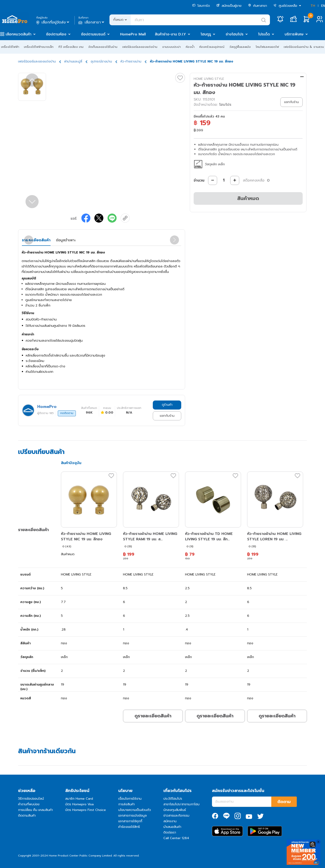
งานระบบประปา (171, 47)
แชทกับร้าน (167, 416)
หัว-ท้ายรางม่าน (131, 61)
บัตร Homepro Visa (79, 804)
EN (323, 6)
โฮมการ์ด (201, 6)
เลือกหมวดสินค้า (19, 34)
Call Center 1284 (176, 838)
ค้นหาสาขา (258, 6)
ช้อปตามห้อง (56, 34)
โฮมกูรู (206, 34)
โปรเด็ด (264, 34)
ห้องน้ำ (190, 47)
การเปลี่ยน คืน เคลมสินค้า (35, 810)
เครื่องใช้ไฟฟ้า (10, 47)
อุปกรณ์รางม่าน (101, 61)
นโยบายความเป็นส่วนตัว (135, 810)
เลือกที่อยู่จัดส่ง (53, 22)
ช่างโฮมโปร (235, 34)
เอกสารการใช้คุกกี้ (130, 821)
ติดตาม (284, 802)
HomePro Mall (133, 34)
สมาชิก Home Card (79, 799)
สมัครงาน (170, 821)
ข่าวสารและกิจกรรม (176, 816)
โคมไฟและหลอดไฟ (267, 47)
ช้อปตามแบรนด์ (93, 34)
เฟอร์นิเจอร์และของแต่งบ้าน (140, 47)
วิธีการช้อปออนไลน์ (31, 799)
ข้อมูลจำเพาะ (66, 240)
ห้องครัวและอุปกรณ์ (212, 47)
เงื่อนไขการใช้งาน (130, 799)
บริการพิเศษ (294, 34)
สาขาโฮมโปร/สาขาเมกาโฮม (181, 804)
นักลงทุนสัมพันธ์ (175, 810)
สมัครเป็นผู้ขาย (229, 6)
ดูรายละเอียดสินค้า (153, 716)
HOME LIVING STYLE (209, 79)
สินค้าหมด (248, 198)
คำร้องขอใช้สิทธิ (129, 827)
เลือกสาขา (92, 22)
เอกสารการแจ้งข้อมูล (132, 816)
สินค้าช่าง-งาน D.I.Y (170, 34)
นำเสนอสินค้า (172, 827)
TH (313, 6)
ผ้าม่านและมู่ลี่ (73, 61)
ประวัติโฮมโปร (173, 799)
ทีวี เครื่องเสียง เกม (71, 47)
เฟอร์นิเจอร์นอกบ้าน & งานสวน (304, 47)
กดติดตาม (67, 413)
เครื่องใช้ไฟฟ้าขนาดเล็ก (39, 47)
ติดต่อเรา (170, 832)
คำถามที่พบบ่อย (29, 804)
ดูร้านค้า (167, 405)
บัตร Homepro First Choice (86, 810)
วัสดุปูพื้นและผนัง (240, 47)
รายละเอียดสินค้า (36, 240)
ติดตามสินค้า (27, 816)
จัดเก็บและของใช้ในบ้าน (103, 47)
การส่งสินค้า (127, 804)
